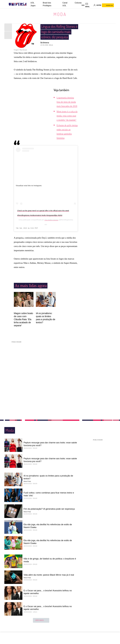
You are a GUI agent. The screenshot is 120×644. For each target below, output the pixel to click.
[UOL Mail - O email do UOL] (89, 5)
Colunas (78, 3)
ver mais (41, 621)
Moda (60, 14)
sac (83, 5)
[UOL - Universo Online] (28, 4)
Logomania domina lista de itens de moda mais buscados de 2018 (67, 102)
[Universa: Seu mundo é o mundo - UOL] (18, 4)
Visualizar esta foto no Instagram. (29, 186)
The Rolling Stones (51, 220)
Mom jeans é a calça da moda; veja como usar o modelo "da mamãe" (67, 116)
